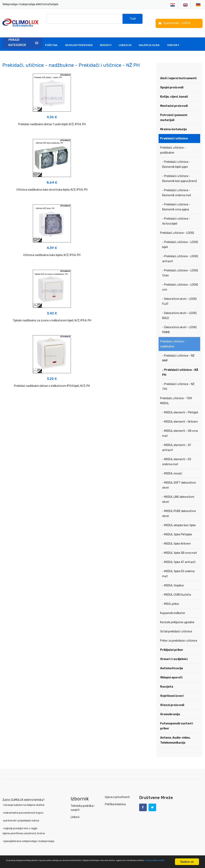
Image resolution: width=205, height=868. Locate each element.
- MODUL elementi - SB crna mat (180, 427)
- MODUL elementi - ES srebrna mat (177, 456)
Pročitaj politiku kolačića (90, 864)
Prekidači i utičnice (174, 132)
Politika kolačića (115, 798)
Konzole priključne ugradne (177, 616)
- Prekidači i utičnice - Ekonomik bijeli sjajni (176, 158)
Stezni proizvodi (172, 699)
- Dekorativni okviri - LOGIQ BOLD (179, 309)
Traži (133, 20)
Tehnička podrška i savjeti (82, 802)
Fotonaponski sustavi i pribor (177, 720)
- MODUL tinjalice (173, 579)
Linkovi (75, 811)
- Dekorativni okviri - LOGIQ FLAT (179, 295)
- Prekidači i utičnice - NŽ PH (180, 366)
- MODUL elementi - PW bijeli (180, 406)
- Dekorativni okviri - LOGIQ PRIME (179, 324)
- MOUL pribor (171, 598)
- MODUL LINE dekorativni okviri (178, 493)
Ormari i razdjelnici (174, 653)
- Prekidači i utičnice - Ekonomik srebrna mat (177, 187)
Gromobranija (170, 708)
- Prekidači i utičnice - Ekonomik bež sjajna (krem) (179, 172)
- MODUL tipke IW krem (176, 537)
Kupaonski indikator (173, 607)
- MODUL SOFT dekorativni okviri (179, 479)
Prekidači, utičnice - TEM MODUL (176, 395)
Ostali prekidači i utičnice (176, 625)
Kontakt (173, 39)
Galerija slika (149, 39)
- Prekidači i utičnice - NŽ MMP (178, 352)
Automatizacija (172, 662)
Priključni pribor (172, 644)
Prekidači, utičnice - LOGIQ (177, 227)
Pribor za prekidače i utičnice (179, 634)
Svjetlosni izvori (172, 690)
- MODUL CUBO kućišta (177, 588)
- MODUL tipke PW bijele (177, 528)
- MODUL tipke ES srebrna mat (178, 568)
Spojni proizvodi (172, 81)
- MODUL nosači (172, 467)
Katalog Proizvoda (79, 39)
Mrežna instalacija (173, 123)
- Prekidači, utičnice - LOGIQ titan (180, 267)
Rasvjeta (167, 680)
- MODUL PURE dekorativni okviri (179, 507)
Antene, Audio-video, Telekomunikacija (175, 734)
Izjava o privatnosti (117, 791)
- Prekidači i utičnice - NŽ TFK (178, 380)
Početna (51, 39)
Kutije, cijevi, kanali (174, 90)
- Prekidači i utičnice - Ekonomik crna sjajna (176, 201)
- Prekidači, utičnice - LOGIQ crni (180, 281)
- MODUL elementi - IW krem (180, 415)
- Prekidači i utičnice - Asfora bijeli (176, 215)
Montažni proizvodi (174, 100)
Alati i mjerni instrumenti (178, 72)
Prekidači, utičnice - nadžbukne (173, 338)
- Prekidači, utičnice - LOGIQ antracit (180, 253)
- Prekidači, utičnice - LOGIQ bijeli (180, 238)
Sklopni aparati (171, 671)
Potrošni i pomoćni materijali (174, 111)
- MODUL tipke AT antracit (179, 556)
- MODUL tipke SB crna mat (180, 547)
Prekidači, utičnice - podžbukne (173, 144)
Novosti (106, 39)
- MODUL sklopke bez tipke (179, 519)
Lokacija (125, 39)
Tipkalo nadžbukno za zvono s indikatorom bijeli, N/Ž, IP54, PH (26, 191)
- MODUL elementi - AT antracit (177, 441)
